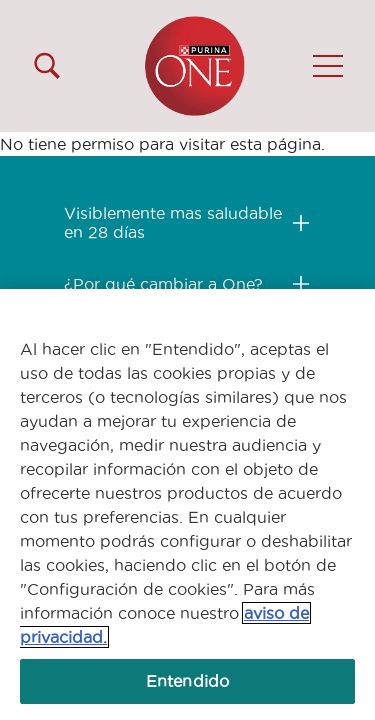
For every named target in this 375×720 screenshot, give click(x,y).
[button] (328, 66)
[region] (187, 504)
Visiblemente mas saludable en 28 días (173, 222)
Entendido (187, 681)
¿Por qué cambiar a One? (163, 284)
